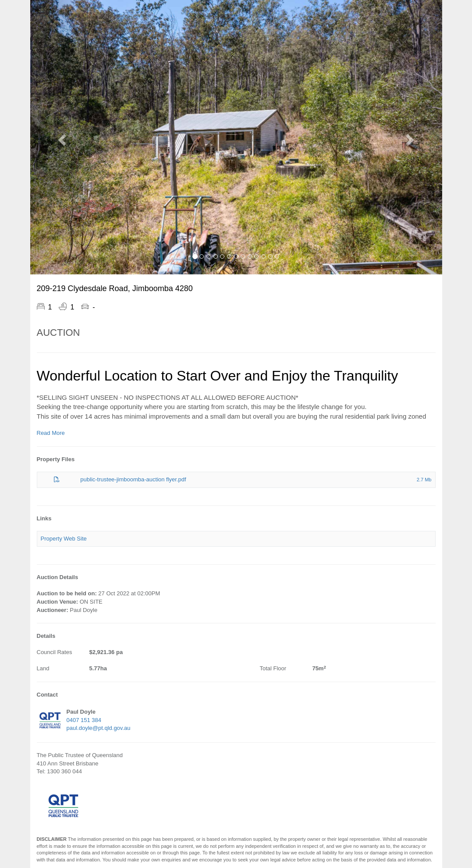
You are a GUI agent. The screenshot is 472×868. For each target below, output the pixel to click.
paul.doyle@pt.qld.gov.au (99, 728)
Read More (51, 433)
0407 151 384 (84, 720)
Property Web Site (64, 539)
